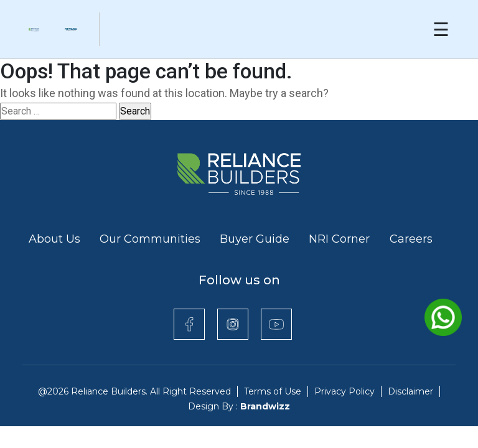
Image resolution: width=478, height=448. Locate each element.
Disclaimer (410, 391)
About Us (54, 239)
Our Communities (150, 239)
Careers (411, 239)
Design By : (239, 406)
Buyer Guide (255, 239)
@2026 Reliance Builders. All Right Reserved (134, 391)
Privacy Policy (344, 391)
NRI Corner (341, 239)
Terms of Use (273, 391)
